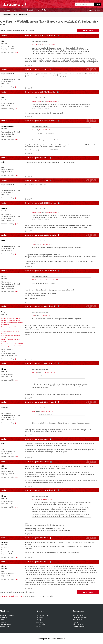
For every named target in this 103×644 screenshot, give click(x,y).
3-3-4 (16, 52)
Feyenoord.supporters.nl (81, 618)
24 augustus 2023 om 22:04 (47, 411)
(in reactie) (52, 36)
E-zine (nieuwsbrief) (7, 624)
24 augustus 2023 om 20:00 (49, 45)
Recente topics (7, 15)
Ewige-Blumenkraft (8, 74)
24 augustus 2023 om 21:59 (52, 280)
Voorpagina (6, 10)
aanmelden (97, 10)
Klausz (3, 369)
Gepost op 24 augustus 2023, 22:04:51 (37, 363)
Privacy (39, 620)
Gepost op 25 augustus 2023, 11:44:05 (37, 538)
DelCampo (5, 542)
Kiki (3, 41)
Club (38, 10)
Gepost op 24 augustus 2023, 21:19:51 (36, 92)
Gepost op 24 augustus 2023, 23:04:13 (37, 439)
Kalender (3, 622)
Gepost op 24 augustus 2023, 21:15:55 (36, 69)
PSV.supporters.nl (78, 620)
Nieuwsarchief (5, 626)
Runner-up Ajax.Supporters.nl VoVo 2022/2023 (12, 344)
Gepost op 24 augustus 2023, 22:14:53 (37, 402)
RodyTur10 (35, 45)
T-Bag (3, 312)
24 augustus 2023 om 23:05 (45, 500)
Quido (3, 162)
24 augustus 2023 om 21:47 (46, 244)
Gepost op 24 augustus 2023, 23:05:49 (37, 462)
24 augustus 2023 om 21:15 (52, 101)
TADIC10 (4, 241)
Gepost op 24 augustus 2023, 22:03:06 (37, 271)
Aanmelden (4, 615)
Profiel (44, 10)
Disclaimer (40, 618)
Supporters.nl (78, 611)
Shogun (4, 566)
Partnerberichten (42, 624)
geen (16, 87)
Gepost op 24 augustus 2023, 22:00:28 (37, 203)
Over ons (40, 611)
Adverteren (40, 622)
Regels (16, 15)
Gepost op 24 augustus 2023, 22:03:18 (37, 306)
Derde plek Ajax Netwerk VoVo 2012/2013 (11, 321)
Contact (39, 626)
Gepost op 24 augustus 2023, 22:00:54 (37, 235)
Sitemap (75, 622)
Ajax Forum (7, 22)
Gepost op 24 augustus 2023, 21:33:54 (37, 121)
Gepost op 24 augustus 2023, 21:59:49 (37, 180)
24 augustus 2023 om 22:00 (49, 373)
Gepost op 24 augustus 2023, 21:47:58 (37, 158)
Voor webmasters (42, 615)
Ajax (6, 44)
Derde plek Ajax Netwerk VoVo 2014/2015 (11, 318)
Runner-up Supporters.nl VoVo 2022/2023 (11, 346)
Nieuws (15, 10)
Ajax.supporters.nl (79, 615)
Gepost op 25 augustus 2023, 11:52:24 (37, 562)
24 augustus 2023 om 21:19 (45, 130)
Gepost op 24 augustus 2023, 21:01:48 (37, 36)
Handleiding (23, 15)
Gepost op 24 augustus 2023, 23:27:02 (37, 490)
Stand (2, 620)
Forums (22, 10)
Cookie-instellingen (79, 626)
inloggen (89, 10)
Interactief (31, 10)
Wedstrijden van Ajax (31, 22)
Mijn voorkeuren (78, 624)
